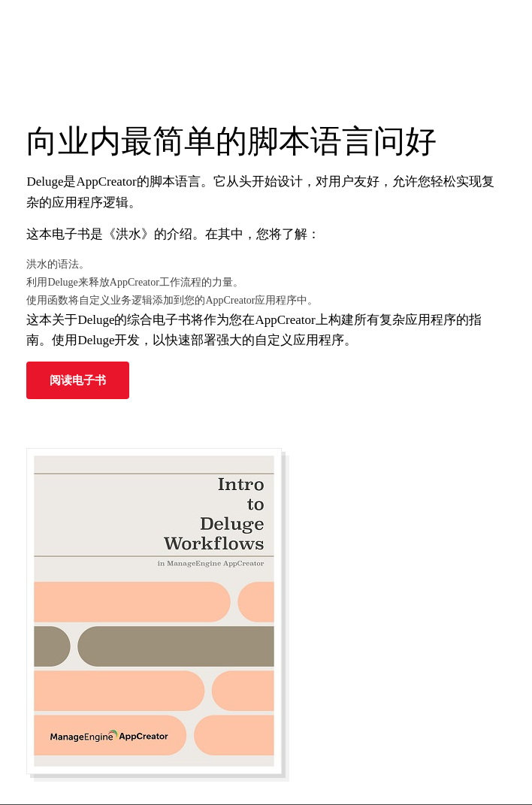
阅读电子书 (78, 380)
